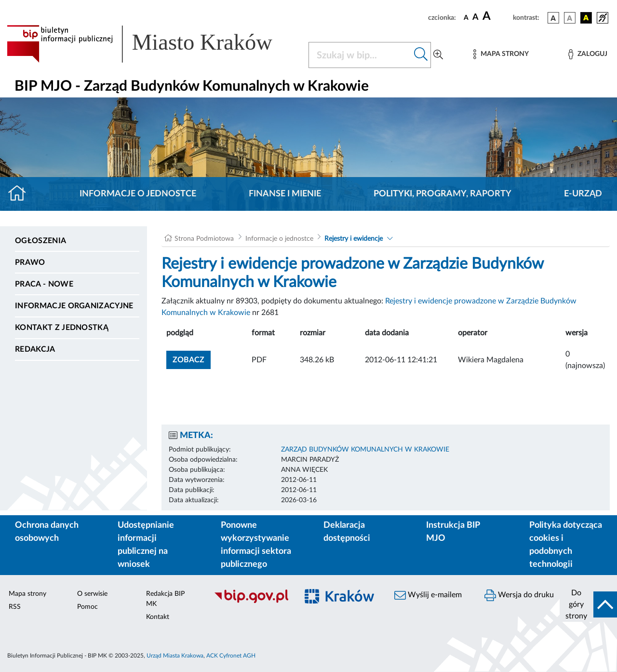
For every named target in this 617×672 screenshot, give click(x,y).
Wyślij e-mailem (428, 595)
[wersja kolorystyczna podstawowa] (553, 18)
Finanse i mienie (285, 194)
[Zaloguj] (588, 54)
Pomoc (87, 607)
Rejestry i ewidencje (354, 239)
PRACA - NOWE (44, 284)
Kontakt (158, 617)
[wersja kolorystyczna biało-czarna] (570, 18)
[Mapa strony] (501, 54)
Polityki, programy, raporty (443, 194)
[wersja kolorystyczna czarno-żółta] (586, 18)
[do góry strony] (588, 604)
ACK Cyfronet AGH (231, 656)
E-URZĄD (583, 194)
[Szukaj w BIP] (360, 55)
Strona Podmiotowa (204, 239)
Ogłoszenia (40, 241)
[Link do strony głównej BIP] (152, 44)
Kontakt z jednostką (62, 328)
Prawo (30, 262)
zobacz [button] (192, 359)
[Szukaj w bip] (421, 55)
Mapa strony (27, 594)
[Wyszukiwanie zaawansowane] (438, 55)
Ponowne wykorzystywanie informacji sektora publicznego (256, 545)
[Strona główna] (21, 194)
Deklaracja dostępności (347, 532)
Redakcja (35, 349)
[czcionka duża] (496, 16)
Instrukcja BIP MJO (453, 532)
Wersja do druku (519, 595)
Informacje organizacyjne (74, 306)
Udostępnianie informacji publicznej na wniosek (146, 545)
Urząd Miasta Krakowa (175, 656)
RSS (15, 607)
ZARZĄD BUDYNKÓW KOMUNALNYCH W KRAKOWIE (365, 450)
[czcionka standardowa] (466, 17)
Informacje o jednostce (138, 194)
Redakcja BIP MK (165, 599)
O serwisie (92, 594)
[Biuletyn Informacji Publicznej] (251, 602)
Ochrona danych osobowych (47, 532)
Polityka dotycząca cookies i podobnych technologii (566, 545)
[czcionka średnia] (476, 18)
